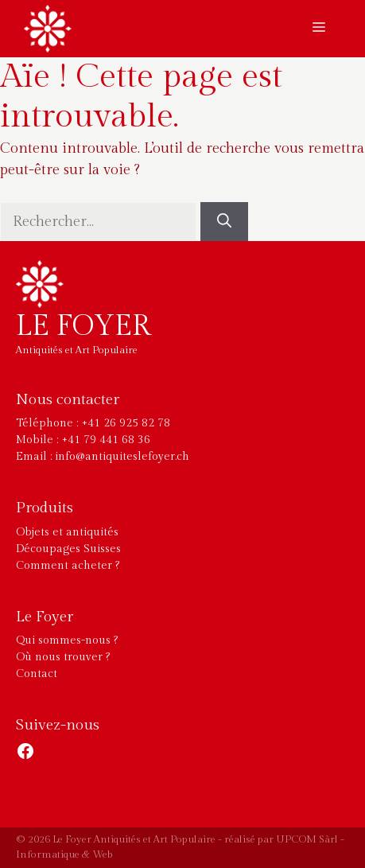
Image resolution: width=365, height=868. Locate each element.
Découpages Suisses (68, 549)
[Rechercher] (224, 222)
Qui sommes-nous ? (67, 640)
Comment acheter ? (68, 566)
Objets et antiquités (67, 532)
